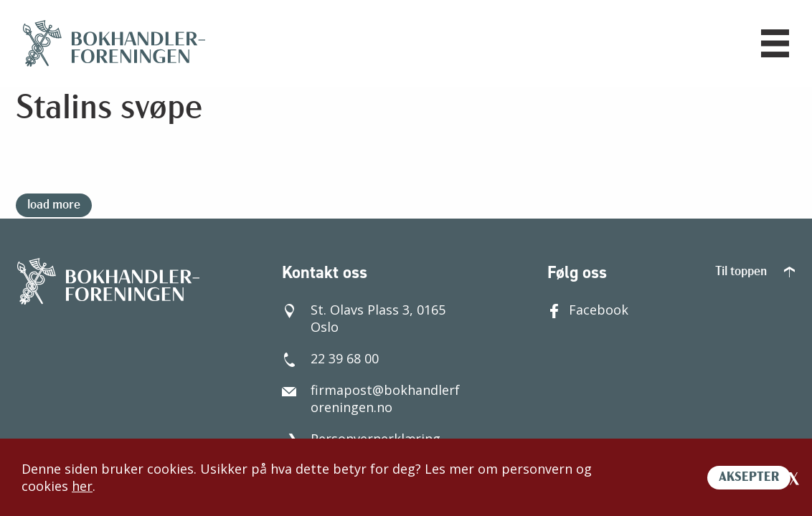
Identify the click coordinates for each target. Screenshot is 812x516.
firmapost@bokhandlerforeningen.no (371, 398)
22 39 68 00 (330, 358)
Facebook (588, 310)
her (82, 486)
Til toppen (755, 272)
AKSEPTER (749, 478)
